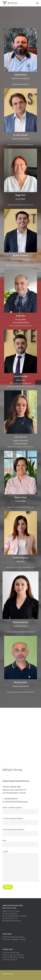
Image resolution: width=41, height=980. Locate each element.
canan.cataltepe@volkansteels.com (20, 632)
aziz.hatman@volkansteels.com (20, 144)
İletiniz (21, 866)
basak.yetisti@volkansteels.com (21, 507)
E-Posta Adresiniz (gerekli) (21, 821)
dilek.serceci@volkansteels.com (20, 447)
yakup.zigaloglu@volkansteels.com (20, 386)
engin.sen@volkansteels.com (20, 325)
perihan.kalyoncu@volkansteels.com (20, 567)
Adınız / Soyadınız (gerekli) (21, 810)
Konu (21, 843)
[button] (37, 3)
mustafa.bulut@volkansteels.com (21, 692)
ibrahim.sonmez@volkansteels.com (20, 265)
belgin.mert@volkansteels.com (20, 205)
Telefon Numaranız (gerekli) (21, 832)
